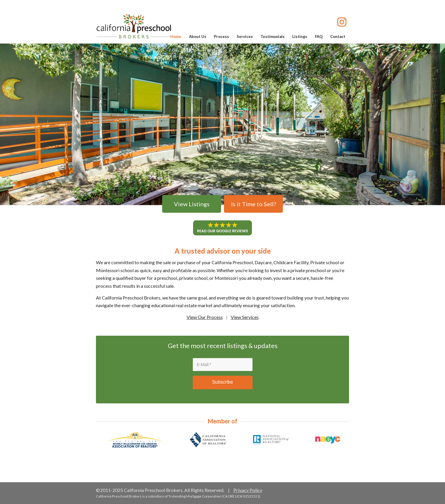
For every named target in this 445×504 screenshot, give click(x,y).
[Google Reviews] (222, 228)
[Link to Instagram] (342, 23)
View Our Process (205, 317)
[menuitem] (176, 36)
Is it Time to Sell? (254, 204)
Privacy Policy (248, 490)
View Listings (192, 204)
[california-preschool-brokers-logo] (134, 26)
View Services (245, 317)
